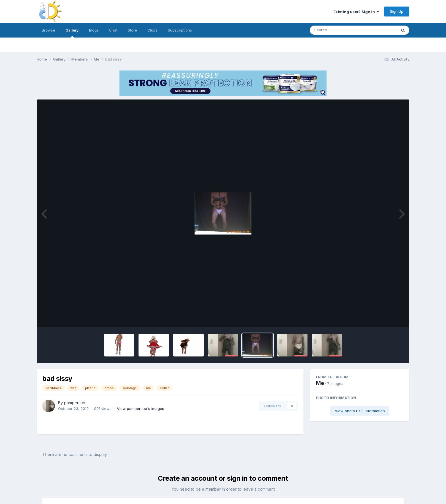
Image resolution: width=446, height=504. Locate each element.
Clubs (152, 30)
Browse (48, 30)
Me (320, 383)
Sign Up (397, 11)
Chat (113, 30)
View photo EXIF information (360, 411)
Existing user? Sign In (356, 12)
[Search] (338, 30)
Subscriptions (180, 30)
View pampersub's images (141, 408)
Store (132, 30)
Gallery (72, 33)
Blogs (94, 30)
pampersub (75, 403)
